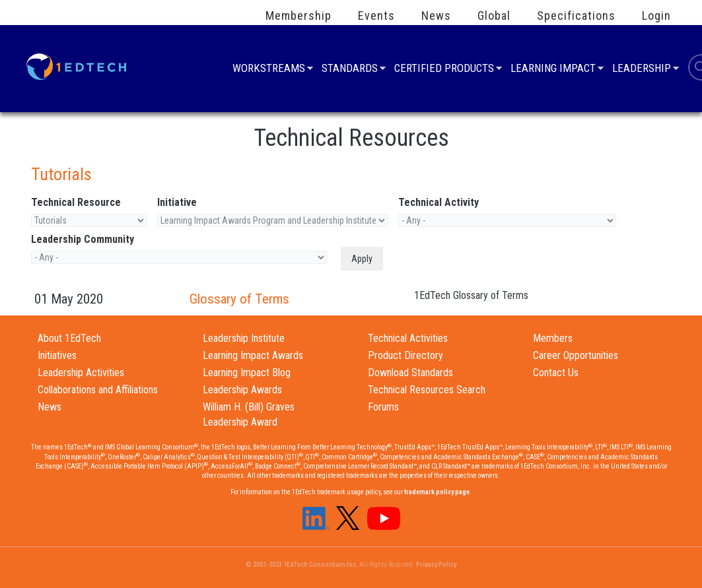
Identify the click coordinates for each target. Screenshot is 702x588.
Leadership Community (83, 239)
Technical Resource (76, 202)
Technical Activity (439, 202)
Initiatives (57, 355)
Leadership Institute (244, 338)
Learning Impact (553, 70)
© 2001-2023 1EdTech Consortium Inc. (302, 565)
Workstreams (269, 70)
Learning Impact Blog (247, 373)
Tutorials (61, 174)
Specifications (576, 16)
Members (553, 338)
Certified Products (444, 70)
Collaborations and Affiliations (98, 390)
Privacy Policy (436, 565)
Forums (383, 407)
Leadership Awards (242, 390)
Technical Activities (408, 338)
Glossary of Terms (239, 299)
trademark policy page (437, 492)
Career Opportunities (576, 355)
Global (494, 16)
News (436, 16)
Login (656, 16)
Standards (350, 70)
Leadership (642, 70)
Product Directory (405, 355)
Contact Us (556, 373)
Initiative (177, 202)
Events (376, 16)
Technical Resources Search (427, 390)
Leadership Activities (81, 373)
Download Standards (410, 373)
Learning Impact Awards (253, 355)
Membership (298, 16)
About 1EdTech (69, 338)
